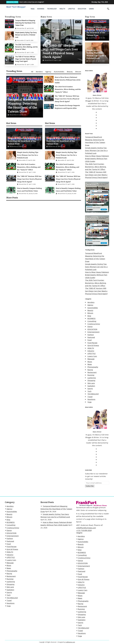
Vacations (91, 399)
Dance (90, 327)
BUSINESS (41, 9)
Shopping (91, 380)
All (32, 72)
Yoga (89, 402)
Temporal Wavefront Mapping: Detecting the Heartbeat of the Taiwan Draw (25, 23)
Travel (90, 397)
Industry (91, 351)
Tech (89, 391)
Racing (90, 370)
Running (91, 375)
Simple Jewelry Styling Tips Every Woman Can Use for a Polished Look (26, 35)
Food (90, 340)
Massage (91, 359)
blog (89, 316)
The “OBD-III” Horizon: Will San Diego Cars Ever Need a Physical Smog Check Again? (26, 59)
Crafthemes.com (70, 642)
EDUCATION (82, 9)
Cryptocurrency (94, 324)
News (33, 9)
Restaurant (92, 372)
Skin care (91, 383)
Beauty (70, 72)
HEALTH (62, 9)
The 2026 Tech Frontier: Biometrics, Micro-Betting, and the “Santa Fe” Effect (26, 47)
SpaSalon (91, 386)
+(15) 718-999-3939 (84, 530)
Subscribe (90, 486)
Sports (90, 389)
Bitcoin (78, 72)
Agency (48, 72)
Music (90, 362)
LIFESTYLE (71, 9)
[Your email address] (97, 483)
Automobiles (59, 72)
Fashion (91, 335)
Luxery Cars (92, 356)
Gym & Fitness (93, 345)
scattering (92, 378)
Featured (91, 337)
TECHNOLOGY (52, 9)
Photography (93, 367)
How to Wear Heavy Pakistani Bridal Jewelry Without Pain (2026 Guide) (97, 159)
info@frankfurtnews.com (86, 528)
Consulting (92, 321)
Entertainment (93, 332)
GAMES (91, 9)
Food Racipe (92, 343)
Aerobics (39, 72)
